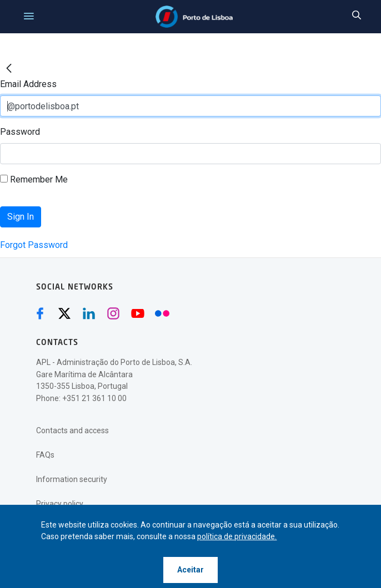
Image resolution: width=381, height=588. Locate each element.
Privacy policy (60, 504)
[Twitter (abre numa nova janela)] (64, 313)
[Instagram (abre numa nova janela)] (113, 313)
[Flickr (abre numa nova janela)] (162, 313)
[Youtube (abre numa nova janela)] (138, 313)
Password (20, 132)
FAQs (45, 455)
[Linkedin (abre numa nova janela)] (89, 313)
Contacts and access (72, 430)
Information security (72, 479)
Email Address (28, 84)
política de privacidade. (237, 536)
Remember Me (34, 179)
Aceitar (190, 570)
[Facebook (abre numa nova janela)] (40, 313)
